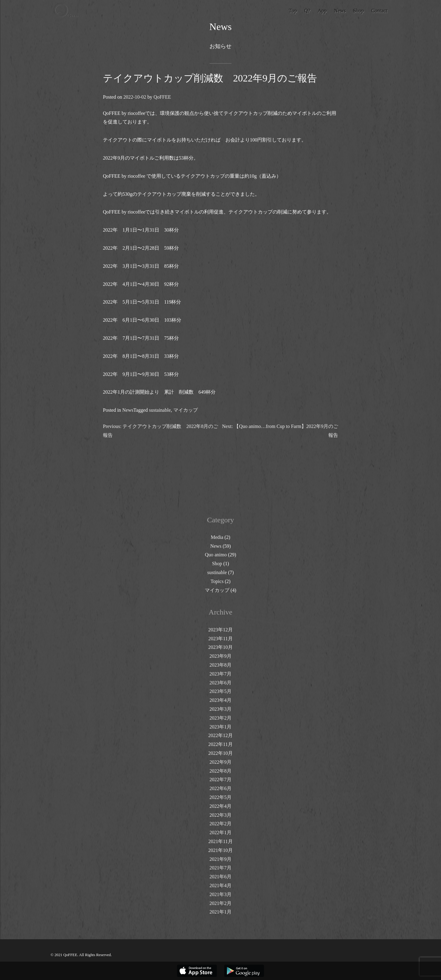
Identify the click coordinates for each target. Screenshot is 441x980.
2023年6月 (221, 683)
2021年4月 (221, 885)
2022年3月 (221, 815)
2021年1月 (221, 912)
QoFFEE (162, 97)
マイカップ (186, 410)
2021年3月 (221, 894)
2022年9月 (221, 762)
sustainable (160, 410)
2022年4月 (221, 806)
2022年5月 (221, 797)
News (128, 410)
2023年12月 (221, 630)
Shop (217, 564)
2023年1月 (221, 727)
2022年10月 (221, 753)
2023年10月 (221, 647)
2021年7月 (221, 868)
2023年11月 (220, 639)
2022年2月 (221, 824)
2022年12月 (221, 735)
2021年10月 (221, 850)
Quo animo (216, 555)
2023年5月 (221, 691)
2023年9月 (221, 656)
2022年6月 (221, 788)
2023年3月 (221, 709)
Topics (217, 581)
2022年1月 (221, 832)
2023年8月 (221, 665)
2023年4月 (221, 700)
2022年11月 (220, 744)
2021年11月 (220, 841)
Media (217, 537)
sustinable (217, 572)
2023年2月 (221, 718)
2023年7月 (221, 674)
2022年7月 (221, 779)
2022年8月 (221, 771)
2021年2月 (221, 903)
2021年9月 (221, 859)
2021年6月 (221, 877)
